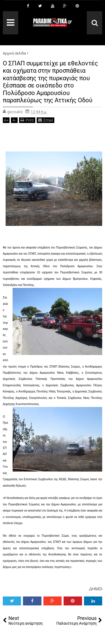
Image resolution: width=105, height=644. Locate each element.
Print (27, 120)
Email (46, 120)
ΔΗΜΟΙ (95, 589)
